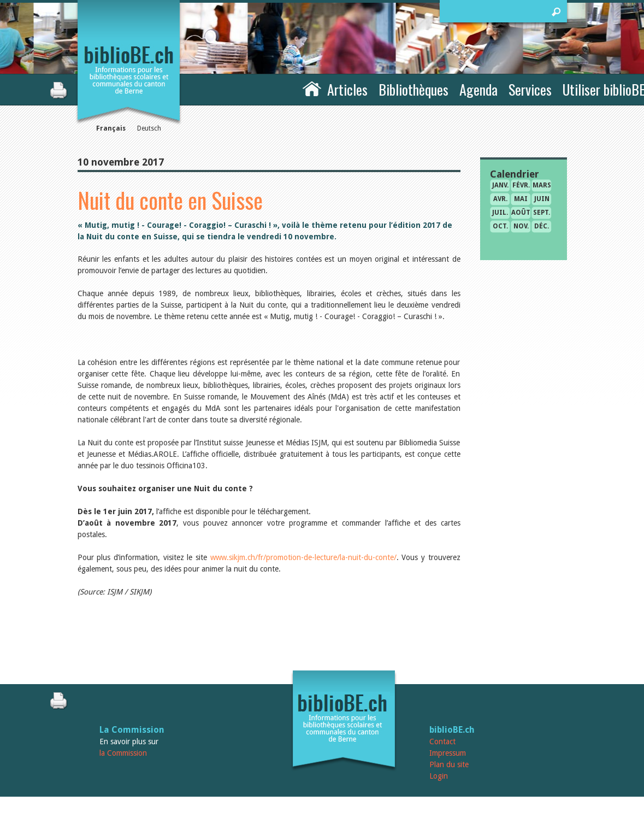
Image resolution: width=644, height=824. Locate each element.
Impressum (448, 753)
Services (530, 89)
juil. (500, 213)
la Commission (123, 753)
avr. (500, 199)
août (521, 213)
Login (439, 776)
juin (542, 199)
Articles (347, 89)
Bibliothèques (413, 89)
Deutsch (149, 128)
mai (521, 199)
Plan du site (449, 764)
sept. (542, 213)
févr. (521, 185)
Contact (442, 741)
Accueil (312, 88)
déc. (542, 226)
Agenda (478, 89)
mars (542, 185)
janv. (500, 185)
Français (111, 128)
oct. (500, 226)
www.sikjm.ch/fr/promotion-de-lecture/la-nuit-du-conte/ (303, 557)
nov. (521, 226)
